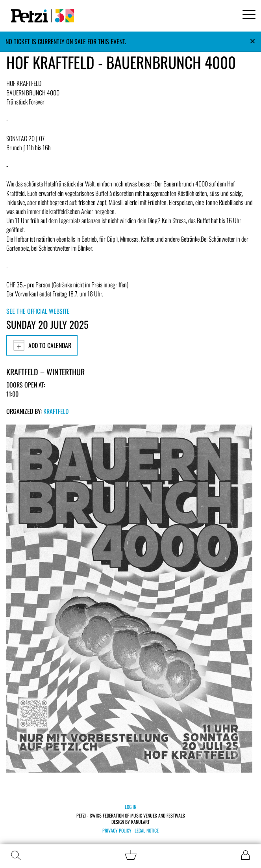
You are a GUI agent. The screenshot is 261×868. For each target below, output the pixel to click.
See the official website (38, 311)
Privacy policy (117, 831)
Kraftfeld (56, 411)
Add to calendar (42, 345)
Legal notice (147, 831)
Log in (130, 807)
